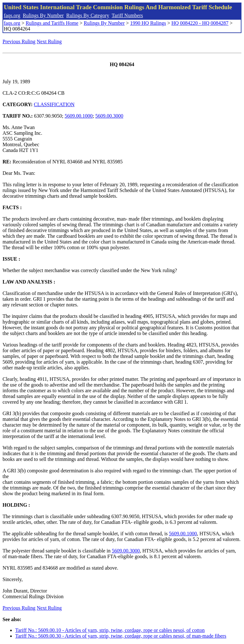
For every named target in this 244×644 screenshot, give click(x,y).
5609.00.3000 (109, 116)
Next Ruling (49, 41)
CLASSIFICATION (54, 104)
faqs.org (12, 15)
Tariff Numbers (127, 15)
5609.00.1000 (79, 116)
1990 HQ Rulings (148, 23)
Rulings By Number (43, 15)
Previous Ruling (19, 41)
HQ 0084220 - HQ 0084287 (200, 23)
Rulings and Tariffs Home (52, 23)
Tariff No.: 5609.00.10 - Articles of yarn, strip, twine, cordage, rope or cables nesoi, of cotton (110, 630)
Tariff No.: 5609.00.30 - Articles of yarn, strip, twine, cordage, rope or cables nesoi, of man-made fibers (121, 636)
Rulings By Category (88, 15)
